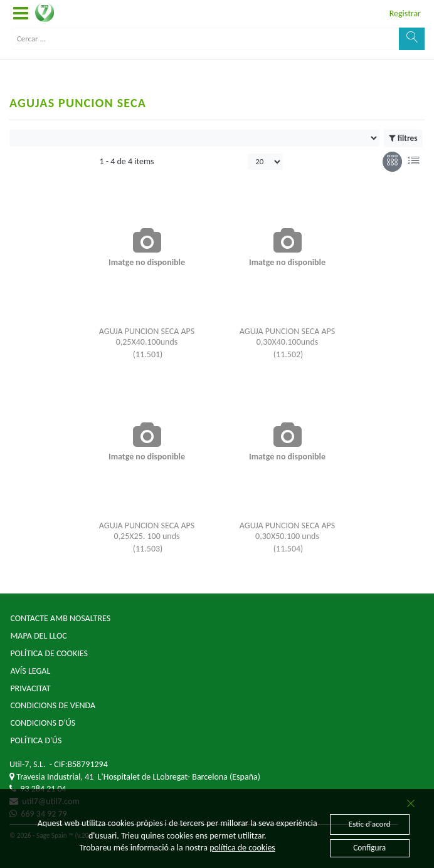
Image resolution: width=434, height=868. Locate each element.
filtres (403, 139)
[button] (21, 14)
